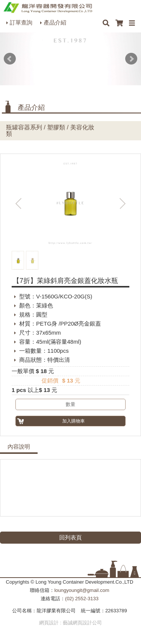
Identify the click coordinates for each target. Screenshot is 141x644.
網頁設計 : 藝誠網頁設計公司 (70, 623)
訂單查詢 (21, 22)
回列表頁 (71, 537)
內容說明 (19, 447)
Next (131, 59)
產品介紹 (55, 22)
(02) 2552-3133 (82, 599)
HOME (48, 8)
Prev (10, 59)
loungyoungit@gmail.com (82, 590)
